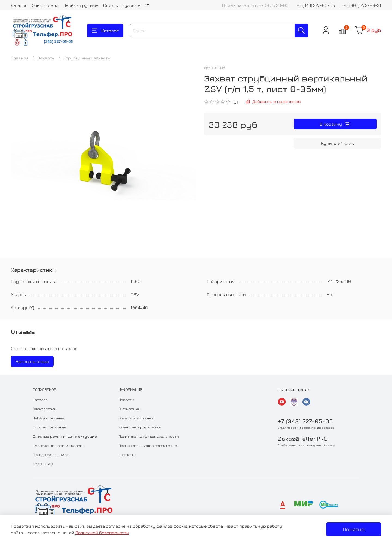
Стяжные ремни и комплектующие (65, 436)
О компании (129, 409)
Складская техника (51, 454)
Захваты (46, 58)
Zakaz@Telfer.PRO (303, 439)
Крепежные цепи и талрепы (59, 445)
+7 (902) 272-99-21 (362, 5)
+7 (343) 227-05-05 (316, 5)
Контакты (127, 454)
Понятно (354, 529)
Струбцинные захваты (87, 58)
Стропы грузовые (122, 5)
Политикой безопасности (102, 533)
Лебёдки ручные (81, 5)
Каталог (19, 5)
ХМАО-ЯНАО (43, 464)
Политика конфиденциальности (149, 436)
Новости (126, 400)
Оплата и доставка (136, 418)
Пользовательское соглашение (148, 445)
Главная (20, 58)
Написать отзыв (32, 361)
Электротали (45, 5)
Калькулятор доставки (140, 427)
